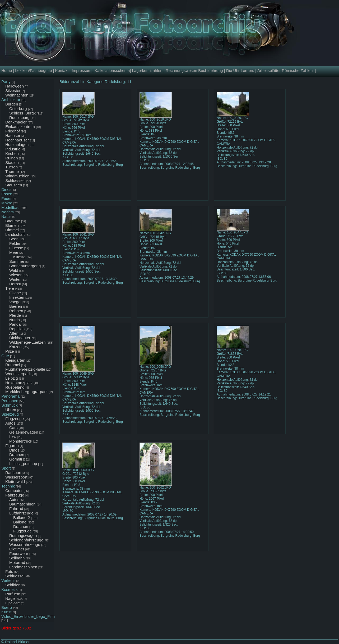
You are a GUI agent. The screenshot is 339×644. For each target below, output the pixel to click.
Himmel (12, 230)
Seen (14, 239)
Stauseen (14, 185)
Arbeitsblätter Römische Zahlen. (285, 70)
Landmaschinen (23, 567)
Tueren (11, 167)
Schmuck (10, 405)
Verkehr (8, 580)
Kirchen (12, 153)
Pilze (10, 351)
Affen (14, 333)
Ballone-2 (22, 517)
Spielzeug (10, 414)
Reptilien (17, 329)
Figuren (12, 446)
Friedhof (13, 131)
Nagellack (14, 598)
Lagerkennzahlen (147, 70)
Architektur (11, 100)
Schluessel (15, 576)
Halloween (15, 86)
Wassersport (16, 477)
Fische (15, 293)
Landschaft (15, 234)
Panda (15, 324)
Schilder (12, 585)
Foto (9, 571)
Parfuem (13, 594)
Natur (6, 216)
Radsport (13, 473)
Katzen (15, 347)
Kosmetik (10, 589)
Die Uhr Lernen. (240, 70)
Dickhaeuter (20, 338)
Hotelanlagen (17, 144)
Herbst (15, 284)
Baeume (13, 221)
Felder (15, 243)
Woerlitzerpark (18, 374)
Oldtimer (17, 549)
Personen (10, 401)
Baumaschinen (22, 504)
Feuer (6, 198)
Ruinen (12, 158)
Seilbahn (17, 558)
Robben (16, 311)
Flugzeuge (15, 419)
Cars (13, 428)
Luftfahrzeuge (21, 513)
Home (7, 70)
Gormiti (16, 459)
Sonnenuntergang (25, 266)
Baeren (16, 306)
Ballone (20, 522)
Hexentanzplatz (19, 383)
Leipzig (12, 378)
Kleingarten (15, 360)
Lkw (13, 437)
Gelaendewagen (24, 432)
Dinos (6, 189)
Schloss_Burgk (22, 113)
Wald (14, 270)
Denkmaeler (16, 122)
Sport (6, 468)
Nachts (8, 212)
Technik (8, 486)
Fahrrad (16, 509)
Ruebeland (15, 387)
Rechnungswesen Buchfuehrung (194, 70)
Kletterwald (15, 482)
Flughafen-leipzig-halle (25, 369)
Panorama (10, 396)
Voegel (15, 302)
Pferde (15, 315)
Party (6, 82)
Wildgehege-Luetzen (27, 342)
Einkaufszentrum (20, 126)
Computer (14, 491)
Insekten (17, 297)
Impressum (82, 70)
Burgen (12, 104)
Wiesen (16, 275)
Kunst (6, 612)
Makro (7, 203)
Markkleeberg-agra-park (26, 392)
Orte (5, 356)
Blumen (12, 225)
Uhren (11, 410)
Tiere (10, 288)
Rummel (13, 365)
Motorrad (17, 562)
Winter (15, 279)
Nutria (15, 320)
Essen (7, 194)
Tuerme (12, 171)
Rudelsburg (19, 118)
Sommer (17, 261)
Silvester (13, 91)
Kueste (19, 257)
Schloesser (15, 180)
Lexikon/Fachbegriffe (33, 70)
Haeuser (13, 135)
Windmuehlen (17, 176)
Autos (10, 423)
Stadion (12, 162)
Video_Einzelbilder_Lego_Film (28, 616)
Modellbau (10, 207)
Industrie (13, 149)
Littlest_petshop (23, 464)
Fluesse (16, 248)
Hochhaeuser (17, 140)
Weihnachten (17, 95)
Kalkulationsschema (112, 70)
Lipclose (13, 603)
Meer (14, 252)
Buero (7, 607)
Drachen (17, 455)
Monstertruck (21, 441)
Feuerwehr (19, 553)
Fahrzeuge (15, 495)
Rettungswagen (23, 535)
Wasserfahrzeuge (25, 544)
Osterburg (18, 109)
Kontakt (62, 70)
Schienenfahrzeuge (26, 540)
